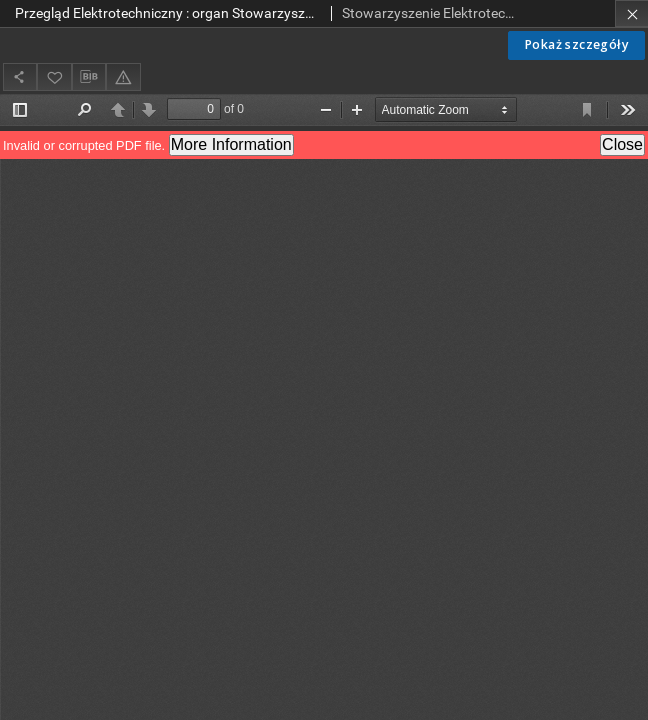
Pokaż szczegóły (576, 44)
